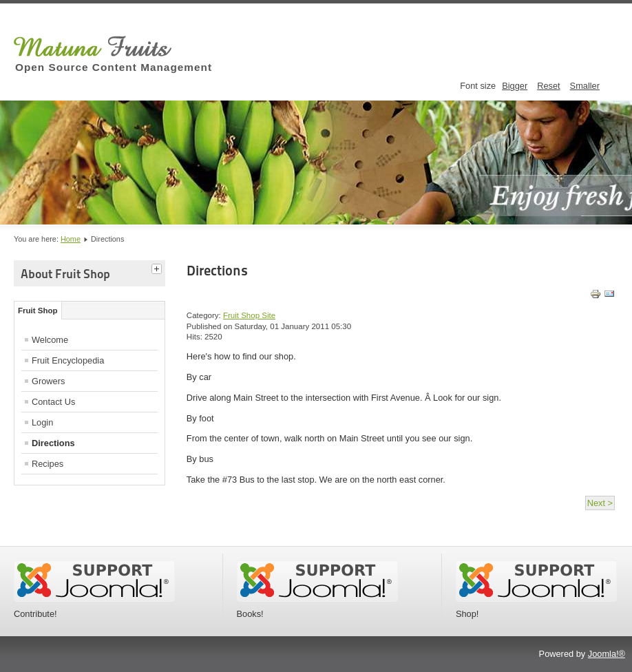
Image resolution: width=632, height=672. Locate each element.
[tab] (158, 267)
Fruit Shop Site (249, 315)
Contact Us (53, 402)
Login (42, 422)
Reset (548, 86)
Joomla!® (607, 654)
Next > (600, 503)
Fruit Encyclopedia (68, 360)
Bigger (515, 86)
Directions (53, 443)
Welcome (50, 340)
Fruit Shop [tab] (38, 311)
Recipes (48, 464)
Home (71, 239)
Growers (48, 381)
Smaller (585, 86)
